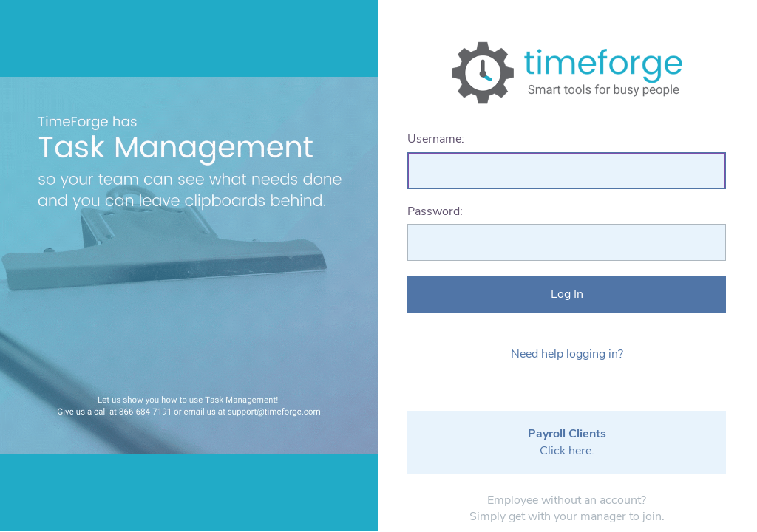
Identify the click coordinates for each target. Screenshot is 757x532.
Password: (435, 211)
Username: (436, 139)
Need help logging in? (567, 354)
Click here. (567, 442)
